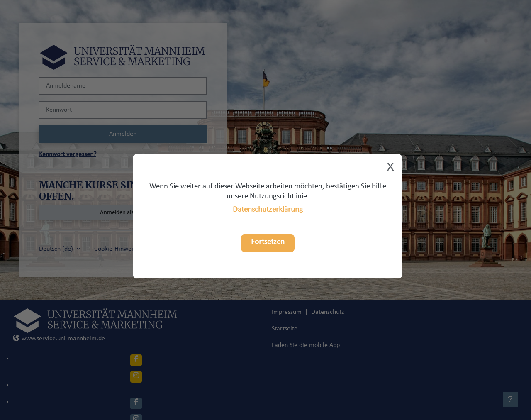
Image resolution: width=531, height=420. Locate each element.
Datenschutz (328, 312)
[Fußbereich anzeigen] (510, 399)
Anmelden (123, 134)
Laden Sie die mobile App (306, 345)
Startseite (285, 329)
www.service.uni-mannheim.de (59, 339)
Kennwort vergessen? (68, 154)
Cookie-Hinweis (115, 249)
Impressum (287, 312)
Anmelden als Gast (123, 213)
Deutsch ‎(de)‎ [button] (57, 249)
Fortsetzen (268, 242)
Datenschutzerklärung (268, 210)
